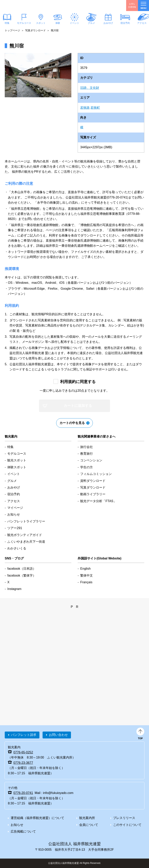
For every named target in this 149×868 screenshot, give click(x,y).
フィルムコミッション (96, 474)
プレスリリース (124, 818)
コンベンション (91, 460)
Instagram (14, 589)
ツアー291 (15, 528)
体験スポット (17, 467)
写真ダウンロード (35, 30)
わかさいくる (17, 548)
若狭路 (85, 108)
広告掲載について (23, 831)
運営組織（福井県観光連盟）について (37, 818)
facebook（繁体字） (22, 575)
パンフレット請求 (24, 735)
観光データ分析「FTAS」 (98, 501)
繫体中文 (87, 575)
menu (143, 6)
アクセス (14, 501)
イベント (74, 23)
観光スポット (17, 460)
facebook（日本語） (22, 569)
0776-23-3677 (23, 763)
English (85, 569)
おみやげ (108, 23)
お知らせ (14, 514)
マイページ (15, 508)
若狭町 (95, 108)
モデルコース (24, 23)
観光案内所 (87, 818)
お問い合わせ (58, 735)
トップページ (12, 30)
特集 (10, 447)
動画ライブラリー (93, 494)
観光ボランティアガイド (25, 535)
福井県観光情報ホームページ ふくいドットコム (22, 6)
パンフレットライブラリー (26, 521)
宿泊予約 (125, 23)
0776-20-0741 (23, 793)
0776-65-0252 (23, 752)
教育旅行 (87, 454)
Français (86, 582)
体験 (58, 23)
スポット (41, 23)
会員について (89, 825)
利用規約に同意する (78, 382)
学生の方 (87, 467)
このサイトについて (127, 825)
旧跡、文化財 (90, 88)
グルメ (91, 23)
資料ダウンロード (93, 481)
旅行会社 (87, 447)
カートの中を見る (72, 423)
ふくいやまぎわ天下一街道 (26, 542)
